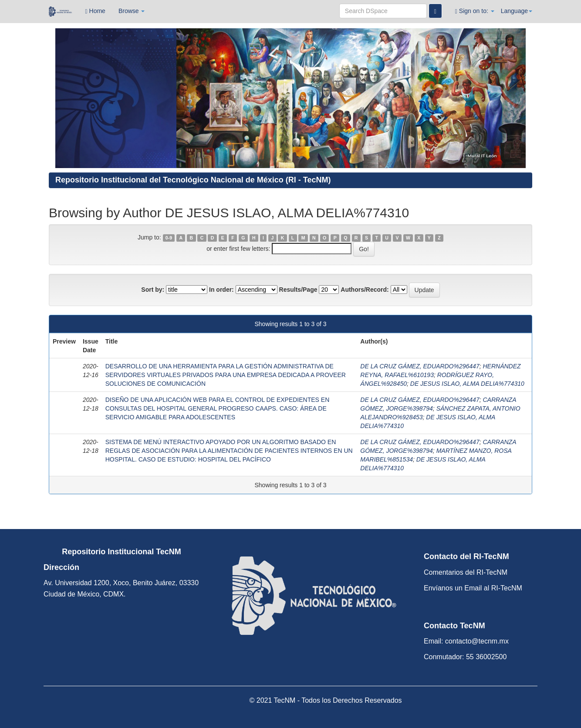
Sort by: (153, 290)
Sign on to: (475, 11)
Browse (132, 11)
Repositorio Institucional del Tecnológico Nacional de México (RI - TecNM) (193, 180)
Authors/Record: (365, 290)
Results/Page (298, 290)
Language (517, 11)
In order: (221, 290)
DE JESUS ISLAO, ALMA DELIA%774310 (467, 384)
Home (95, 11)
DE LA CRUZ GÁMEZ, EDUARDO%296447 (420, 366)
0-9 (169, 238)
